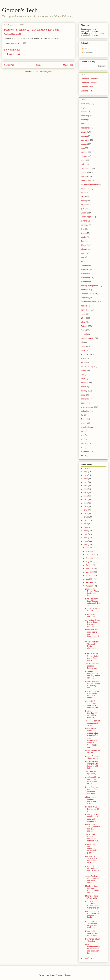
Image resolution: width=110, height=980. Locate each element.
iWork (83, 261)
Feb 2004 (90, 582)
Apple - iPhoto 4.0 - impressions (92, 757)
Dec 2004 (90, 548)
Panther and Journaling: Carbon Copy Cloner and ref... (93, 905)
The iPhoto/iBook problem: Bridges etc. (92, 666)
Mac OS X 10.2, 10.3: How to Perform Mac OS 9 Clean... (92, 860)
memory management (90, 286)
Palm (83, 330)
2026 (86, 468)
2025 (86, 472)
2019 (86, 493)
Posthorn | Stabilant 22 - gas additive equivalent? (32, 30)
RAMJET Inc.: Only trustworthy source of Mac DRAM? (92, 849)
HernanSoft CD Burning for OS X (92, 809)
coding (83, 164)
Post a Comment (13, 54)
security (84, 391)
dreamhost (85, 189)
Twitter (83, 419)
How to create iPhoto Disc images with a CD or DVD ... (92, 732)
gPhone (84, 221)
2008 (86, 531)
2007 (86, 534)
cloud (83, 160)
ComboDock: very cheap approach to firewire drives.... (93, 879)
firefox (83, 201)
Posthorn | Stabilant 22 (12, 34)
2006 (86, 538)
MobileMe (85, 298)
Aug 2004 (90, 562)
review (83, 371)
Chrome (84, 156)
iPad (83, 241)
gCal (83, 209)
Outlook (84, 326)
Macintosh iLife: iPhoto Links (92, 897)
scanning (84, 383)
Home (39, 65)
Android (84, 112)
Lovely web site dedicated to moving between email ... (92, 634)
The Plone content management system (93, 723)
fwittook (84, 205)
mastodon (85, 282)
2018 (86, 496)
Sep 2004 (90, 558)
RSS (83, 375)
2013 (86, 513)
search (84, 387)
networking (85, 310)
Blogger (68, 975)
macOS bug (86, 277)
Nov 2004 (90, 551)
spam (83, 395)
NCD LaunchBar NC (89, 302)
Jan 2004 (90, 586)
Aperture (84, 116)
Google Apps (86, 217)
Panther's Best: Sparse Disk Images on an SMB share (92, 924)
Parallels (84, 334)
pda (82, 342)
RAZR (83, 362)
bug (82, 148)
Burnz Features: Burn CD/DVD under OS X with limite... (92, 790)
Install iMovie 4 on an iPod (92, 752)
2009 (86, 527)
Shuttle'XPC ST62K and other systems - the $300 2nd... (92, 704)
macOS (84, 274)
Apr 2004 (90, 575)
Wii (82, 447)
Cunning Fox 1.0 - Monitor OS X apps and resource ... (92, 818)
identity (84, 237)
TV (82, 415)
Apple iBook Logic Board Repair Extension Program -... (92, 623)
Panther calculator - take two (93, 940)
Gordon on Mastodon (89, 79)
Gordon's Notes (87, 87)
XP (82, 455)
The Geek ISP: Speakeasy (91, 773)
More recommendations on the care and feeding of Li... (92, 949)
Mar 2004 (90, 579)
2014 (86, 510)
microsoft (84, 290)
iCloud (83, 233)
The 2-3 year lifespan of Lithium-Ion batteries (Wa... (92, 838)
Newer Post (9, 65)
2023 (86, 479)
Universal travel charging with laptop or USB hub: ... (92, 765)
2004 (86, 545)
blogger (84, 144)
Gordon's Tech (20, 10)
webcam (84, 443)
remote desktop (87, 367)
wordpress (85, 452)
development (86, 180)
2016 (86, 503)
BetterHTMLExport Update (93, 610)
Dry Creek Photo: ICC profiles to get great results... (92, 914)
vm (82, 431)
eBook (83, 197)
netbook (84, 306)
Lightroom (85, 265)
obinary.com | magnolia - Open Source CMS (92, 800)
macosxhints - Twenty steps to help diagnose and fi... (92, 828)
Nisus (83, 314)
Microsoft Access (88, 294)
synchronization (87, 407)
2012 (86, 517)
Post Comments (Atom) (43, 72)
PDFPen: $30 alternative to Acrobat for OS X (92, 869)
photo (83, 350)
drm (82, 193)
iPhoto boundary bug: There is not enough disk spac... (93, 602)
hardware (85, 225)
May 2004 (90, 572)
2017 (86, 499)
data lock (84, 176)
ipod (82, 253)
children (84, 152)
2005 (86, 541)
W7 (82, 439)
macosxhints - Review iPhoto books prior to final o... (92, 592)
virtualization (86, 427)
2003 (86, 958)
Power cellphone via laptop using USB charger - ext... (92, 685)
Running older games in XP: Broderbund (92, 933)
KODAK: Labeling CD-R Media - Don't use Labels (92, 694)
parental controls (87, 338)
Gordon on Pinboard (89, 83)
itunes (83, 257)
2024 (86, 475)
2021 (86, 486)
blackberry (85, 140)
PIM (82, 358)
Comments (88, 53)
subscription (86, 403)
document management (90, 184)
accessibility (86, 104)
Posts (86, 49)
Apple (83, 124)
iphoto (83, 249)
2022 (86, 482)
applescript (85, 128)
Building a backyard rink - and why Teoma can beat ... (93, 675)
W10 (83, 435)
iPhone (84, 245)
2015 (86, 506)
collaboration (86, 168)
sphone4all (85, 399)
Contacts (84, 172)
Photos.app (85, 354)
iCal (82, 229)
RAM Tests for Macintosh (91, 615)
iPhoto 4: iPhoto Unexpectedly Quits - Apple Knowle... (92, 657)
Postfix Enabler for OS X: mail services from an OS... (93, 780)
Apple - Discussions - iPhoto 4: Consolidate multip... (92, 743)
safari (83, 379)
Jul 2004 (89, 565)
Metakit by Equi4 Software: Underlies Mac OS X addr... (92, 889)
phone (83, 346)
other (83, 322)
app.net (84, 120)
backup (84, 132)
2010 (86, 524)
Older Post (68, 65)
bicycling (84, 136)
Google (84, 213)
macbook (84, 269)
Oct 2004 (90, 555)
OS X (83, 318)
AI (82, 108)
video (83, 423)
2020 (86, 489)
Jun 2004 (90, 569)
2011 (86, 520)
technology (85, 411)
